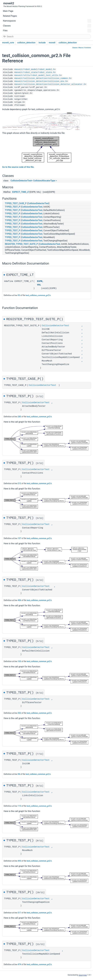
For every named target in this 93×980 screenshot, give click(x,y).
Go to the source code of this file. (18, 167)
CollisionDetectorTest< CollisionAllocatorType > (34, 181)
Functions (88, 48)
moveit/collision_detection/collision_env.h (41, 81)
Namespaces (47, 21)
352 (19, 713)
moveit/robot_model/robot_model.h (35, 69)
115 (19, 807)
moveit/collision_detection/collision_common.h (43, 78)
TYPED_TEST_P (13, 207)
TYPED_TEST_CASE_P (16, 203)
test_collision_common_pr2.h (38, 295)
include (42, 43)
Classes (47, 26)
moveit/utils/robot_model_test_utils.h (38, 75)
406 (19, 601)
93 (19, 295)
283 (19, 417)
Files (47, 31)
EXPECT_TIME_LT (21, 192)
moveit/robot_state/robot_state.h (35, 72)
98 (19, 775)
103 (19, 662)
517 (19, 913)
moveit (52, 43)
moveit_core (8, 43)
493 (19, 862)
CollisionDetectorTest (38, 203)
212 (19, 484)
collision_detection (26, 43)
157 (19, 539)
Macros (81, 48)
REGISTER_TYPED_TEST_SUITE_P (21, 244)
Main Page (8, 11)
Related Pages (10, 16)
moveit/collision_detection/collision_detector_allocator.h (50, 84)
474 (19, 965)
